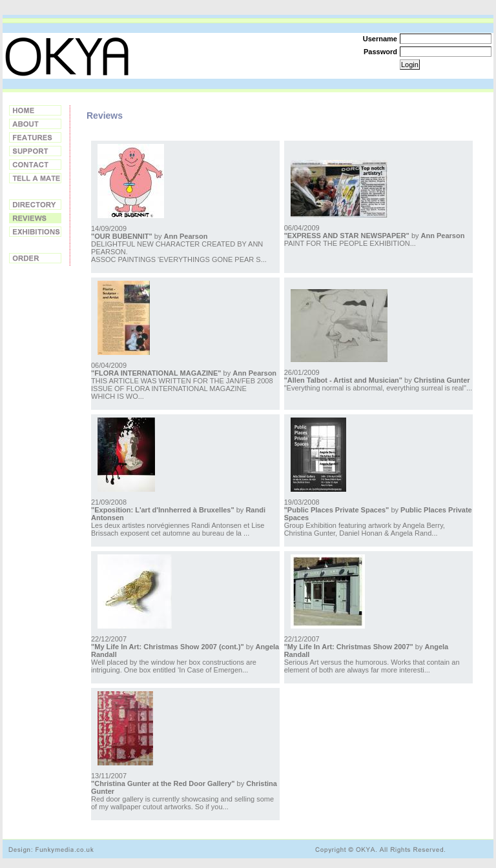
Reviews (35, 218)
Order (35, 258)
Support (35, 151)
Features (35, 137)
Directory (35, 205)
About (35, 124)
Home (35, 110)
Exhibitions (35, 232)
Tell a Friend (35, 178)
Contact (35, 165)
